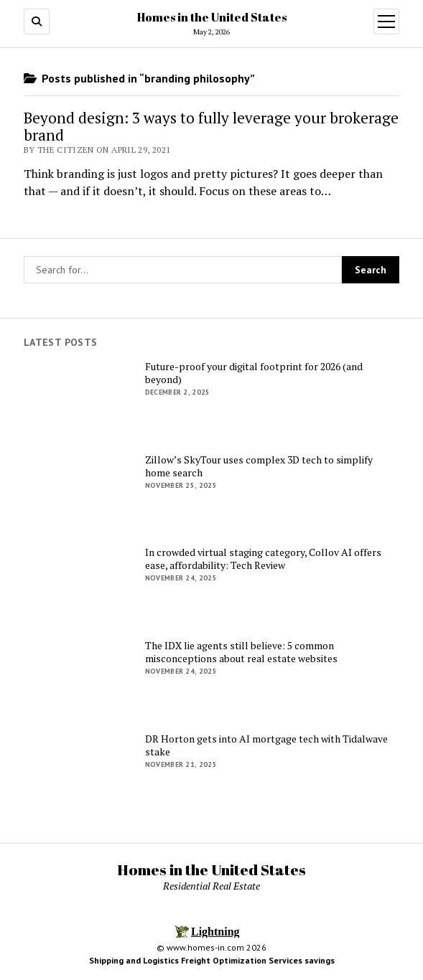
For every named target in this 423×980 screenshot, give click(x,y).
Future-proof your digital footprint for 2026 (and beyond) (254, 373)
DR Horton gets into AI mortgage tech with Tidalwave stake (266, 745)
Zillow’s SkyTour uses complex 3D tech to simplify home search (259, 466)
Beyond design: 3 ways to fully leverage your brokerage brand (211, 126)
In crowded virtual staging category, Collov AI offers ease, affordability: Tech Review (263, 559)
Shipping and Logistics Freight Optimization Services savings (212, 960)
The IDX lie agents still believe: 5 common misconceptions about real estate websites (241, 652)
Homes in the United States (212, 17)
